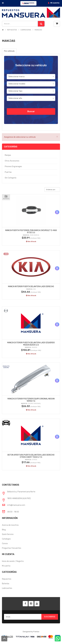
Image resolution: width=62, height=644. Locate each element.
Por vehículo (9, 51)
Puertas (8, 172)
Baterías (6, 584)
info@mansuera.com (16, 505)
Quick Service (8, 534)
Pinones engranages (13, 166)
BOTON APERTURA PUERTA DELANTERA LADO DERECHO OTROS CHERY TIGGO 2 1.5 (31, 456)
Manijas (8, 155)
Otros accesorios (12, 161)
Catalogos (6, 539)
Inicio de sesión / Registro (13, 561)
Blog (4, 530)
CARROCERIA (26, 30)
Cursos (5, 544)
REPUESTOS (12, 30)
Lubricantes (7, 588)
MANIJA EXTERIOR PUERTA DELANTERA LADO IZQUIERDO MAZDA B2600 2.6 (31, 344)
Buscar (31, 111)
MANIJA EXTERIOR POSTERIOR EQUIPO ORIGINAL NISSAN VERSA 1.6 (31, 400)
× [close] (57, 137)
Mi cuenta (6, 566)
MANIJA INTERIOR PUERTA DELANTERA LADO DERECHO (31, 287)
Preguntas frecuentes (12, 548)
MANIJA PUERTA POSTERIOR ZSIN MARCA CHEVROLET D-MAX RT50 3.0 (31, 231)
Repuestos (7, 579)
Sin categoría (11, 178)
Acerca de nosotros (10, 525)
